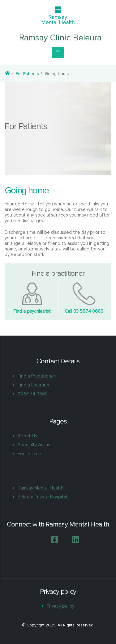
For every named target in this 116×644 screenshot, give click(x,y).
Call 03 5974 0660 (84, 311)
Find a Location (33, 385)
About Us (27, 436)
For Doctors (30, 454)
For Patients (27, 74)
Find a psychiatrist (32, 311)
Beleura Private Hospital (42, 497)
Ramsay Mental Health (41, 488)
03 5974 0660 (33, 394)
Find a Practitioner (37, 376)
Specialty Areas (34, 445)
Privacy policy (60, 606)
